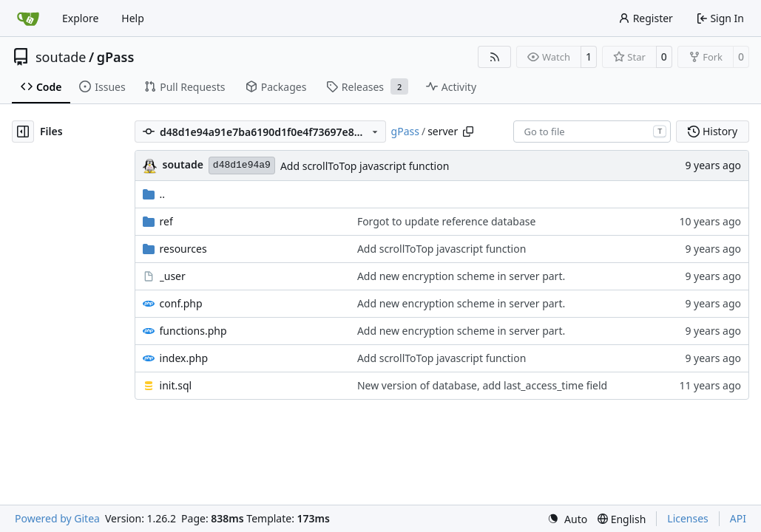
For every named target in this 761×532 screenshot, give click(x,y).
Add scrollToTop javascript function (365, 166)
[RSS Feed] (495, 57)
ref (166, 221)
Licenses (688, 518)
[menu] (567, 519)
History (713, 131)
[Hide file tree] (23, 132)
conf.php (181, 303)
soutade (61, 57)
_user (173, 276)
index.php (184, 358)
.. (154, 194)
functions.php (193, 331)
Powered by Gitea (57, 518)
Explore (80, 18)
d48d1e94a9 (242, 165)
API (738, 518)
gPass (116, 57)
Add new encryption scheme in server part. (461, 276)
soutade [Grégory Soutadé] (183, 164)
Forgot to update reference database (447, 221)
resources (183, 249)
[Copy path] (468, 132)
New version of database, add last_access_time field (482, 385)
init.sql (176, 385)
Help (133, 18)
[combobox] (592, 132)
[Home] (28, 18)
